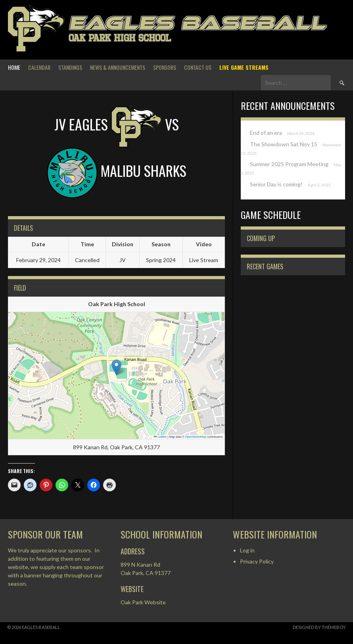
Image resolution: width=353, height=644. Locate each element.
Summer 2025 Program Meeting (289, 164)
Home (14, 67)
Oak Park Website (143, 602)
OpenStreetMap (196, 437)
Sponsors (165, 67)
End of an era (266, 133)
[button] (116, 367)
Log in (247, 550)
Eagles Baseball (197, 23)
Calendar (39, 67)
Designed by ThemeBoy (319, 627)
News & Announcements (118, 67)
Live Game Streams (244, 67)
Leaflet (160, 437)
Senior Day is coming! (276, 184)
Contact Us (198, 67)
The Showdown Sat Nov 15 (284, 144)
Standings (70, 67)
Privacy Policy (257, 561)
